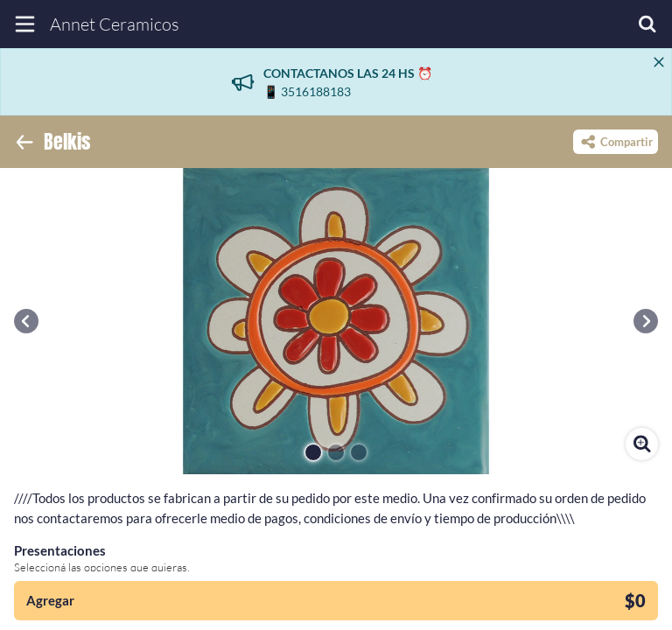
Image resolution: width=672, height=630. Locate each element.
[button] (26, 321)
